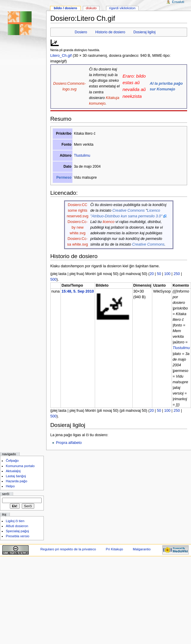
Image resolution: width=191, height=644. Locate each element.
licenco (109, 222)
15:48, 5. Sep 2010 (78, 291)
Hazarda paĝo (16, 481)
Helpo (10, 486)
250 (177, 274)
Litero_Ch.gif (61, 56)
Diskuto (91, 8)
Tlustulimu (82, 155)
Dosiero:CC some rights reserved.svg (78, 211)
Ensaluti (178, 2)
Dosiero (81, 32)
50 (159, 274)
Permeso (64, 178)
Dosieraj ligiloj (145, 32)
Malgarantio (142, 549)
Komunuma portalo (20, 466)
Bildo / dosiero (65, 8)
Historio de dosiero (110, 32)
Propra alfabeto (69, 443)
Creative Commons (129, 211)
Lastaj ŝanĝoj (16, 476)
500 (53, 279)
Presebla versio (17, 536)
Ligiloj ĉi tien (15, 521)
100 (167, 274)
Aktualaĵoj (13, 471)
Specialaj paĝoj (17, 531)
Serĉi (6, 494)
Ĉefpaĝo (12, 461)
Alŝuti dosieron (17, 526)
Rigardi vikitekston (122, 8)
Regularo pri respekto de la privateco (68, 549)
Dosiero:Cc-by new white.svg (78, 227)
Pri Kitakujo (114, 549)
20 (152, 274)
